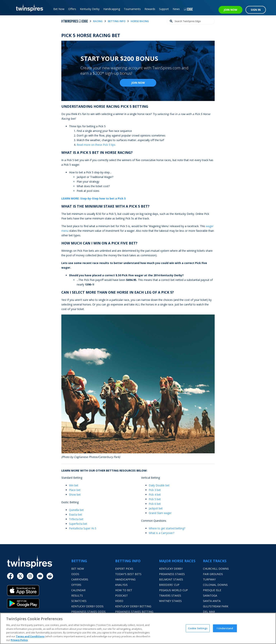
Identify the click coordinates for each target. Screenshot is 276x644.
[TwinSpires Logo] (28, 8)
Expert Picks (124, 569)
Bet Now (59, 9)
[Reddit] (50, 576)
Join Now (138, 83)
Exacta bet (76, 514)
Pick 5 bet (155, 499)
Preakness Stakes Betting (134, 612)
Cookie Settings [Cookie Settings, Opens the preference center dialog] (198, 628)
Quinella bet (76, 510)
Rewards (150, 9)
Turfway (209, 579)
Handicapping (112, 9)
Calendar (78, 590)
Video (119, 601)
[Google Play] (39, 603)
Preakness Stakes (172, 574)
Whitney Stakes (170, 601)
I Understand (225, 628)
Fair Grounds (213, 574)
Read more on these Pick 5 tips (96, 145)
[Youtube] (40, 576)
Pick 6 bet (155, 504)
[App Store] (39, 592)
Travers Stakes (170, 596)
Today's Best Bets (128, 574)
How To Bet (124, 590)
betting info (117, 21)
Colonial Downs (215, 585)
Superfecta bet (78, 524)
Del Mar (209, 612)
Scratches (79, 601)
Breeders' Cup (169, 585)
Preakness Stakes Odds (88, 612)
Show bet (75, 495)
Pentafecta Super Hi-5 (83, 528)
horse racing (140, 21)
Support (164, 9)
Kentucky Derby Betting (133, 606)
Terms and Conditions (30, 636)
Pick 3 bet (155, 490)
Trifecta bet (76, 519)
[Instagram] (30, 576)
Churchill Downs (216, 569)
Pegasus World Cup (173, 590)
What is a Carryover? (161, 533)
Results (77, 596)
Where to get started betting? (167, 528)
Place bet (75, 490)
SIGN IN (256, 10)
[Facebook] (10, 576)
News (176, 9)
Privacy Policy (19, 640)
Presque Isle (212, 590)
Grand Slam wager (160, 513)
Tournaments (132, 9)
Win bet (74, 485)
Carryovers (80, 579)
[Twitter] (20, 576)
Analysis (121, 585)
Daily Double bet (159, 485)
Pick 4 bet (155, 495)
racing (98, 21)
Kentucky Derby (90, 9)
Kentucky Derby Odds (87, 606)
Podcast (122, 596)
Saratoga (210, 596)
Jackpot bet (156, 508)
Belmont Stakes (171, 579)
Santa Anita (212, 601)
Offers (72, 9)
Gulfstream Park (216, 606)
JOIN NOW (230, 10)
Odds (75, 574)
